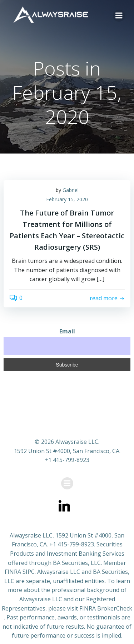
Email (67, 331)
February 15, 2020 (67, 199)
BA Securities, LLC (77, 563)
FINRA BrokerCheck (106, 608)
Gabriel (71, 190)
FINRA (13, 572)
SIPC (29, 572)
